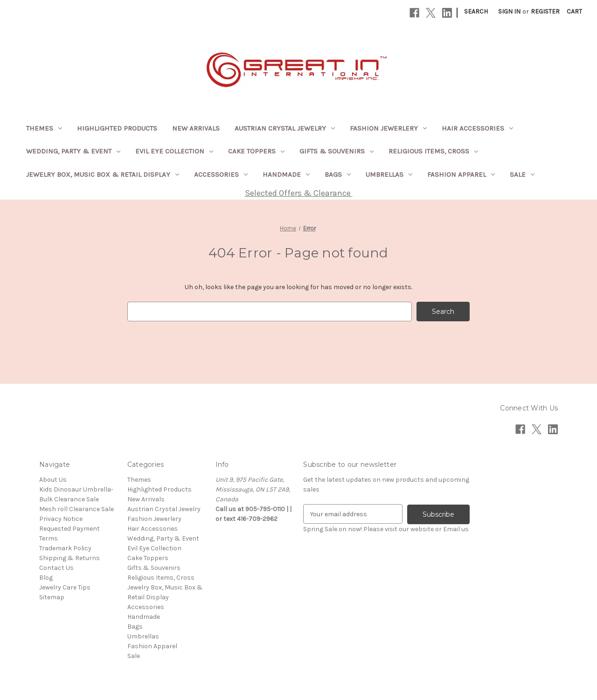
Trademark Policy (65, 548)
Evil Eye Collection (174, 151)
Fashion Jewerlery (388, 128)
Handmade (286, 174)
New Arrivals (196, 128)
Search (476, 11)
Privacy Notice (61, 519)
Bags (338, 174)
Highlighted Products (117, 128)
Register (545, 11)
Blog (46, 578)
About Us (53, 480)
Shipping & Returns (69, 558)
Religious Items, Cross (433, 151)
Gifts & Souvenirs (337, 151)
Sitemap (52, 597)
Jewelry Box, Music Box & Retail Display (103, 174)
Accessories (221, 174)
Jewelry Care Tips (65, 587)
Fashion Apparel (461, 174)
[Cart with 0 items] (574, 11)
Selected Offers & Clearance (299, 193)
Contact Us (56, 568)
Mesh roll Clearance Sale (76, 509)
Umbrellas (389, 174)
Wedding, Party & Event (73, 151)
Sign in (509, 11)
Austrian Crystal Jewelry (285, 128)
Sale (522, 174)
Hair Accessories (477, 128)
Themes (44, 128)
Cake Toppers (256, 151)
